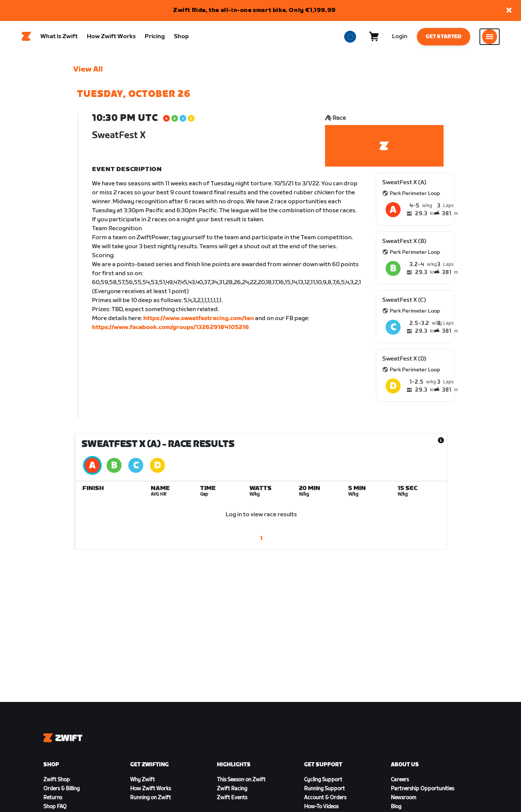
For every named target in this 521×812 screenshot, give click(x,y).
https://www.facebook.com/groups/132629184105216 (171, 330)
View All (88, 72)
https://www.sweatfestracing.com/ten (199, 321)
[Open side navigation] (490, 38)
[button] (509, 11)
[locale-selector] (350, 38)
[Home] (27, 38)
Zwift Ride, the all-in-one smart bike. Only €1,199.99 (255, 10)
